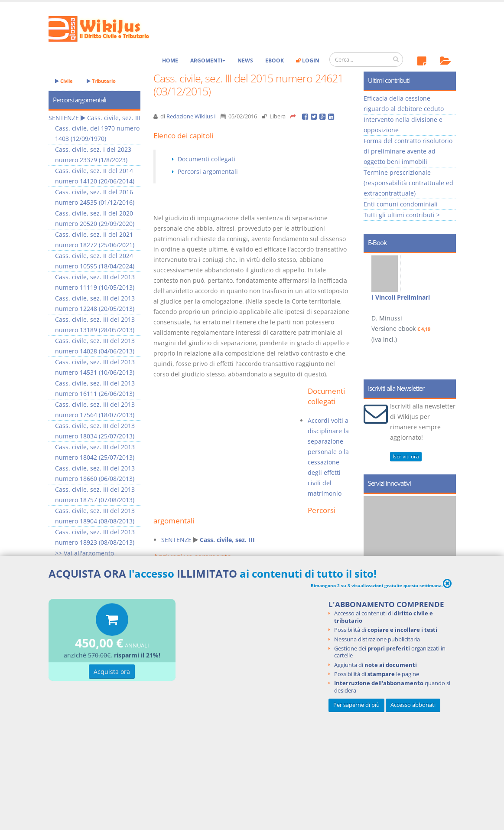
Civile (64, 81)
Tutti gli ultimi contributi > (402, 215)
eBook (275, 60)
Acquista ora (112, 673)
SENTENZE (176, 540)
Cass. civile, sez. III (227, 540)
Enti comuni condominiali (401, 204)
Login (308, 60)
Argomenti (208, 60)
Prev (373, 295)
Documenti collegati (206, 159)
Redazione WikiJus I (191, 116)
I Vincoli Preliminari (401, 297)
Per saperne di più (356, 705)
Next (446, 295)
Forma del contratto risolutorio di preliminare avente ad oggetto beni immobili (408, 151)
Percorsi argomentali (208, 172)
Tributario (101, 81)
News (245, 60)
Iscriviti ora (406, 456)
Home (170, 60)
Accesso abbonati (413, 705)
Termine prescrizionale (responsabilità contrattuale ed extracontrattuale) (408, 183)
